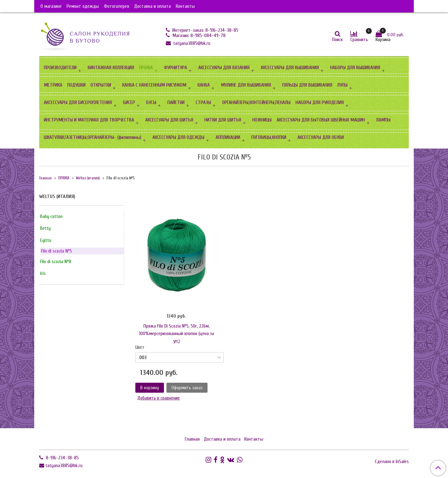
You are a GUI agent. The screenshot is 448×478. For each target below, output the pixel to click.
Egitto (46, 240)
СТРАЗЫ (203, 102)
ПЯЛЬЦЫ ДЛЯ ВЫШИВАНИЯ (307, 85)
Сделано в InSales (392, 461)
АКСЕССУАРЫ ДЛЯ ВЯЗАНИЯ (224, 68)
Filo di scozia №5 (56, 251)
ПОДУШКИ (76, 85)
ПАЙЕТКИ (176, 102)
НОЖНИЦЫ (262, 120)
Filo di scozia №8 (56, 262)
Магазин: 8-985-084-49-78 (198, 35)
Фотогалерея (117, 6)
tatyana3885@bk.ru (191, 43)
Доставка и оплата (152, 6)
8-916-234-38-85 (62, 458)
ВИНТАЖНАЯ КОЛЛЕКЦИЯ (111, 68)
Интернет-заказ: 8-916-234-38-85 (205, 30)
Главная (45, 178)
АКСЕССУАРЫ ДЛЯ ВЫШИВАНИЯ (290, 68)
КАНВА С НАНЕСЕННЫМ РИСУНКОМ (154, 85)
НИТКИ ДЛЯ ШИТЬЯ (223, 120)
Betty (45, 228)
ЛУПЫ (342, 85)
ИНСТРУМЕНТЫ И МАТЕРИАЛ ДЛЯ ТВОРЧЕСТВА (89, 120)
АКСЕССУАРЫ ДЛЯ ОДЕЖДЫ (178, 137)
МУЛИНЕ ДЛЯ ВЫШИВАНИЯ (246, 85)
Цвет (140, 347)
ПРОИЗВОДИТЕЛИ (60, 68)
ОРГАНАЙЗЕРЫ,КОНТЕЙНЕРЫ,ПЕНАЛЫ (256, 102)
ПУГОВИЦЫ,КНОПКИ (269, 137)
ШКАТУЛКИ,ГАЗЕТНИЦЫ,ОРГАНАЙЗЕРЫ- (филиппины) (93, 137)
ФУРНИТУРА (175, 68)
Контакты (185, 6)
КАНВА (204, 85)
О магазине (51, 6)
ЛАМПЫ (383, 120)
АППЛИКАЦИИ (228, 137)
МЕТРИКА (53, 85)
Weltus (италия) (88, 178)
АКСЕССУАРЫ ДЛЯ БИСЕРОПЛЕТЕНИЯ (78, 102)
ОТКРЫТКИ (101, 85)
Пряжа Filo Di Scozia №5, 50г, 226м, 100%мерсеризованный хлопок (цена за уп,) (177, 334)
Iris (43, 273)
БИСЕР (129, 102)
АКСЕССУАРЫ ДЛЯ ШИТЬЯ (169, 120)
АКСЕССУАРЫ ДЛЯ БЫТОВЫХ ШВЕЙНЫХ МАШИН (321, 120)
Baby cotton (51, 216)
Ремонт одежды (83, 6)
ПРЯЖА (146, 68)
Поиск (337, 40)
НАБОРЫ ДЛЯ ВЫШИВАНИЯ (355, 68)
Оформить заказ (187, 388)
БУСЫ (151, 102)
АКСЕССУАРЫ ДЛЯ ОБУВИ (321, 137)
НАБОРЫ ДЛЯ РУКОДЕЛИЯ (320, 102)
